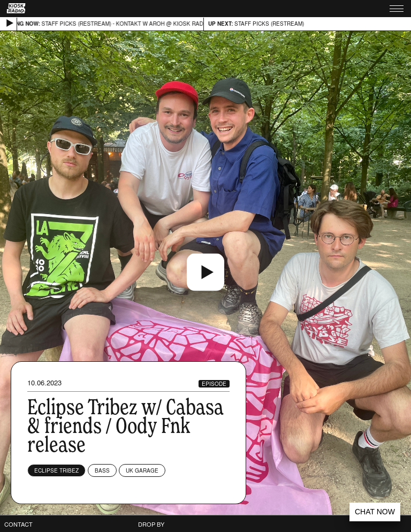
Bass (102, 470)
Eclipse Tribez (56, 470)
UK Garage (142, 470)
